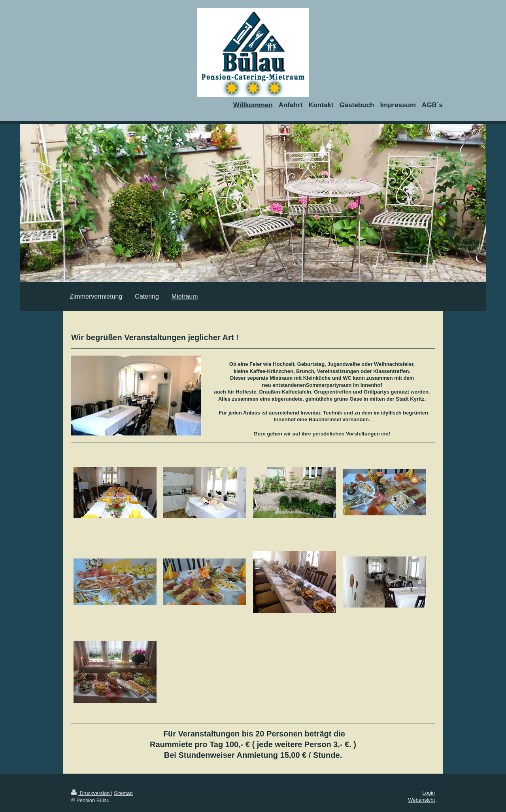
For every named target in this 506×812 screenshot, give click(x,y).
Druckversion (91, 793)
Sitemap (123, 793)
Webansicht (421, 800)
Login (429, 793)
